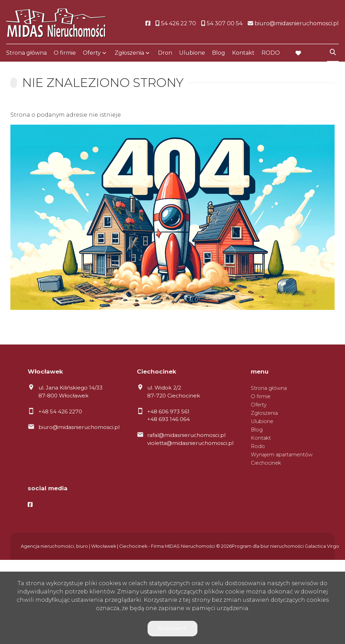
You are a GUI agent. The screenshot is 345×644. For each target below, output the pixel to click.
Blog (219, 53)
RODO (271, 53)
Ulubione (192, 53)
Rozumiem (172, 628)
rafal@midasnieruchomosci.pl (186, 435)
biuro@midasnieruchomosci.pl (79, 427)
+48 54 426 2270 (60, 412)
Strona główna (26, 53)
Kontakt (243, 53)
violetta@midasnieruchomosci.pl (190, 443)
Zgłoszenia (129, 53)
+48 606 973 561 (168, 412)
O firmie (65, 53)
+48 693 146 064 (169, 419)
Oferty (92, 53)
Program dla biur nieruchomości (268, 546)
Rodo (258, 446)
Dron (165, 53)
